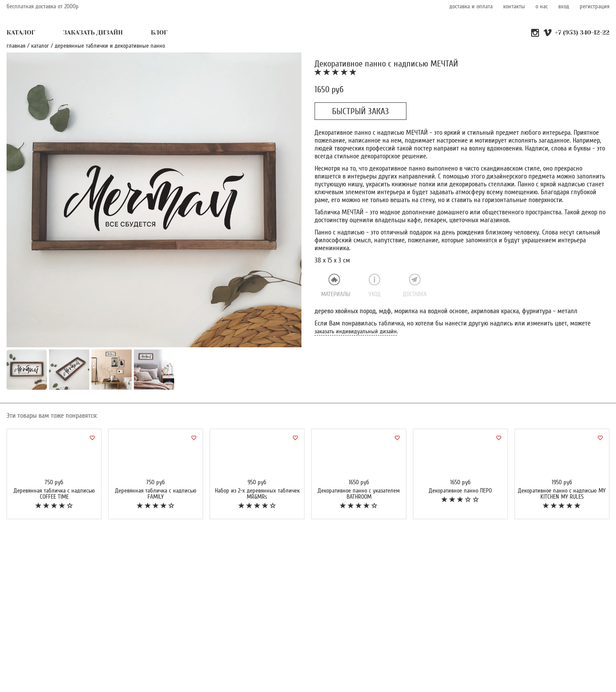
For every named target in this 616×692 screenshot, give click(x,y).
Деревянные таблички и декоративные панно (110, 46)
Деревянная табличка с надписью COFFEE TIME (54, 494)
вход (564, 6)
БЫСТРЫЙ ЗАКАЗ (360, 112)
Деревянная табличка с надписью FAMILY (156, 494)
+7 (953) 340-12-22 (582, 32)
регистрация (595, 6)
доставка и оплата (471, 6)
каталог (40, 46)
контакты (514, 6)
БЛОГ (159, 32)
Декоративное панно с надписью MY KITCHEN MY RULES (562, 494)
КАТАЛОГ (21, 32)
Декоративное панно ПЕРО (460, 491)
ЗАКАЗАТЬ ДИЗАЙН (93, 32)
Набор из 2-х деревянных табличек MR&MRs (257, 494)
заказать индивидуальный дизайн (356, 331)
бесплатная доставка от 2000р (43, 6)
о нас (542, 6)
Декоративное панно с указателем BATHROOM (359, 494)
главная (16, 46)
